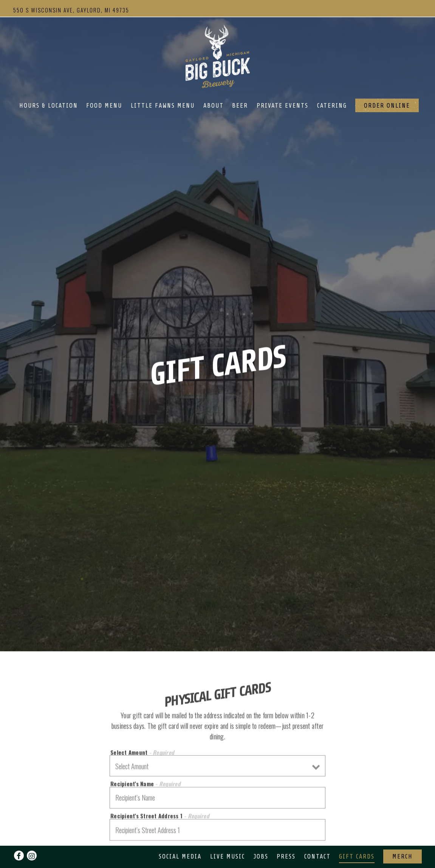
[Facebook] (19, 836)
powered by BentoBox (218, 858)
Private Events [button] (283, 106)
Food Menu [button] (104, 106)
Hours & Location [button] (49, 106)
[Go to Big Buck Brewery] (71, 10)
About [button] (214, 106)
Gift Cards (357, 837)
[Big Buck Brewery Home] (218, 56)
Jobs (261, 837)
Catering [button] (332, 106)
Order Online (387, 106)
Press (286, 837)
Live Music (228, 837)
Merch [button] (402, 837)
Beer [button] (240, 106)
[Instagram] (32, 836)
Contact (317, 837)
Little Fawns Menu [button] (163, 106)
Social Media (180, 837)
